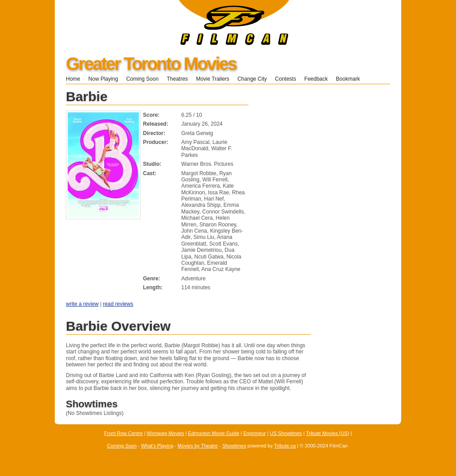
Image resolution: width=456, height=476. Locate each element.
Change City (252, 79)
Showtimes (234, 446)
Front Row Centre (124, 433)
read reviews (118, 304)
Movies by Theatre (198, 446)
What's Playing (157, 446)
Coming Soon (142, 79)
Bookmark (351, 79)
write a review (82, 304)
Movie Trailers (213, 79)
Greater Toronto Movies (151, 64)
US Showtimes (286, 433)
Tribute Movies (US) (328, 433)
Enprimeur (254, 433)
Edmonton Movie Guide (214, 433)
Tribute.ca (285, 446)
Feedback (316, 79)
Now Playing (103, 79)
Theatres (177, 79)
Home (73, 79)
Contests (286, 79)
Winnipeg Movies (166, 433)
